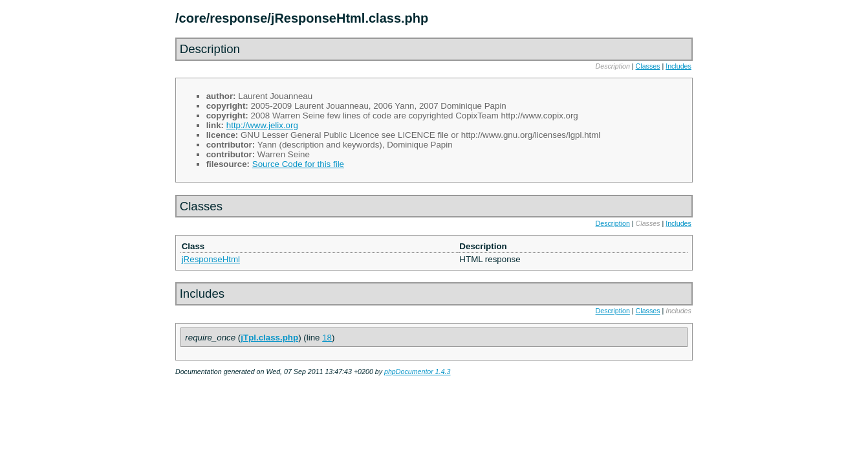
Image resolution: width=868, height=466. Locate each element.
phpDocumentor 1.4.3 (417, 372)
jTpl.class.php (269, 338)
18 (327, 338)
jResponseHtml (211, 259)
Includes (678, 66)
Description (613, 223)
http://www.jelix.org (262, 125)
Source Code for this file (298, 164)
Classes (648, 66)
